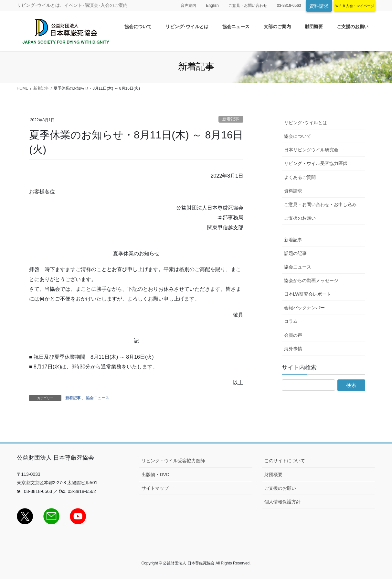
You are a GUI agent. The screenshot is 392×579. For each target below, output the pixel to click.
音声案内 (188, 5)
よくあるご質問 (300, 177)
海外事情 (293, 349)
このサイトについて (285, 461)
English (212, 5)
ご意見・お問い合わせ (248, 5)
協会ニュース (98, 398)
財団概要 (273, 475)
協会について (298, 136)
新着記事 (231, 119)
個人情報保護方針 (282, 502)
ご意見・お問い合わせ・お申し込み (320, 204)
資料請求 (319, 6)
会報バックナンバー (304, 308)
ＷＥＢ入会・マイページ (355, 6)
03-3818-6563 (289, 5)
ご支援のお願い (300, 218)
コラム (291, 321)
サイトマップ (155, 488)
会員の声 (293, 335)
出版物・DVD (155, 475)
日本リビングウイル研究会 (311, 150)
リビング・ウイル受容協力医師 (316, 163)
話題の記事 (295, 253)
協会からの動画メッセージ (311, 280)
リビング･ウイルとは (306, 123)
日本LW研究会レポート (308, 294)
